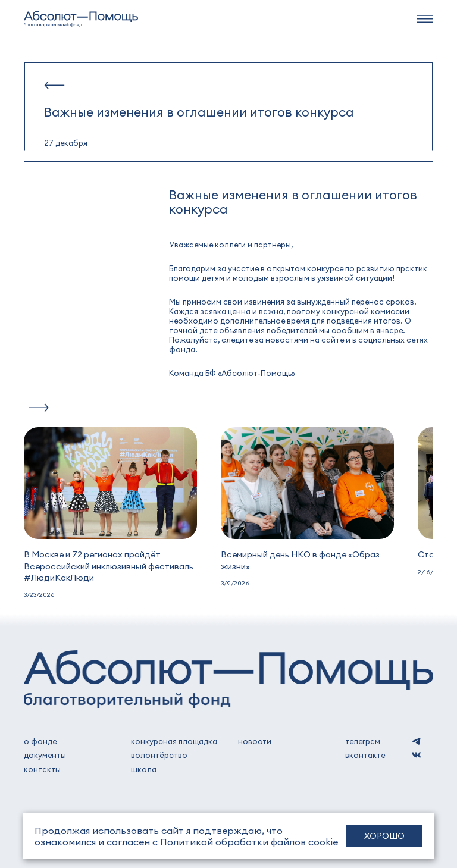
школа (144, 769)
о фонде (40, 741)
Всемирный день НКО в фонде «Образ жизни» (300, 560)
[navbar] (425, 19)
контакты (42, 769)
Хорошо (384, 836)
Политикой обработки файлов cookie (249, 842)
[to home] (81, 19)
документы (45, 755)
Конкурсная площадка (174, 741)
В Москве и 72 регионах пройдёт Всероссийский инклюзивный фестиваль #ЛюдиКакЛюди (109, 565)
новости (255, 741)
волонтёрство (159, 755)
